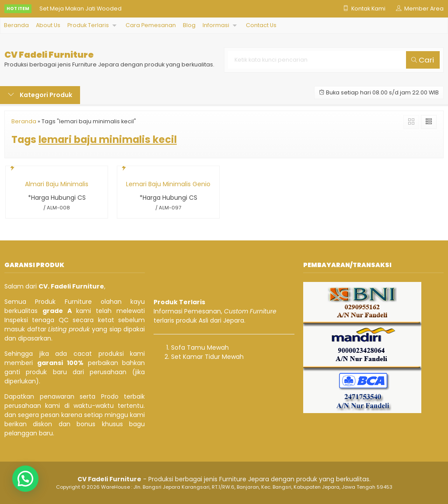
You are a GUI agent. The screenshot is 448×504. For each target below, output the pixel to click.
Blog (189, 25)
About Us (48, 25)
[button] (25, 479)
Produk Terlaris (88, 25)
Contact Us (261, 25)
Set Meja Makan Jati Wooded (80, 9)
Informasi (216, 25)
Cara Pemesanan (151, 25)
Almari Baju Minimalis (57, 184)
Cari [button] (423, 60)
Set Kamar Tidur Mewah (207, 357)
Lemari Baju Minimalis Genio (168, 184)
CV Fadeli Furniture (49, 55)
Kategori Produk (40, 95)
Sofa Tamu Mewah (200, 348)
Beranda (16, 25)
